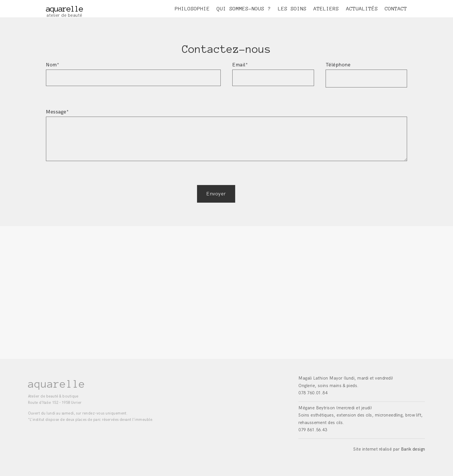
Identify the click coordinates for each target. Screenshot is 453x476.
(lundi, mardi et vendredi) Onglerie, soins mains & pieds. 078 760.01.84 (346, 386)
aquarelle (64, 9)
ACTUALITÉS (362, 9)
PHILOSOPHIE (192, 9)
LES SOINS (292, 9)
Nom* (133, 71)
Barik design (413, 449)
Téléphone (366, 72)
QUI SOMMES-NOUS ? (244, 9)
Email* (273, 71)
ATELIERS (326, 9)
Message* (226, 139)
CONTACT (396, 9)
